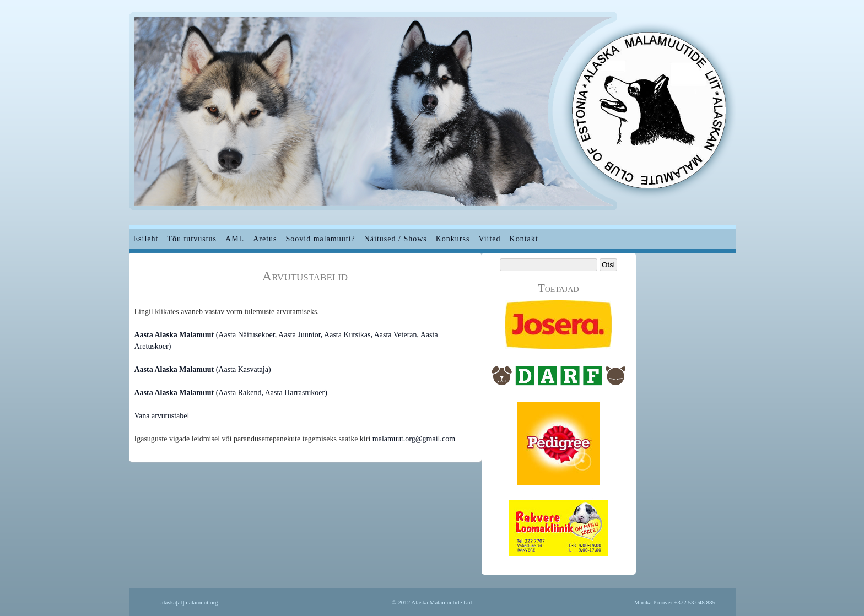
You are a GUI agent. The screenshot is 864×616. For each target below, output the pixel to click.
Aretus (265, 239)
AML (235, 239)
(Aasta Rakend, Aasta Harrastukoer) (231, 393)
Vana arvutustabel (162, 416)
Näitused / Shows (396, 239)
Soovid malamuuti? (320, 239)
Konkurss (453, 239)
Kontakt (524, 239)
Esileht (146, 239)
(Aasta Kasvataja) (203, 369)
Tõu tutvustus (192, 239)
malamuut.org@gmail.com (414, 439)
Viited (489, 239)
